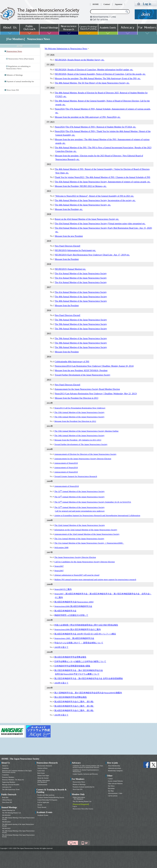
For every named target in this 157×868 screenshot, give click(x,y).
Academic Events (43, 815)
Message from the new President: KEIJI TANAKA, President (81, 371)
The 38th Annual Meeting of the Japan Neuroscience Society (81, 343)
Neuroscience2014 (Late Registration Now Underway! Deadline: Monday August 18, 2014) (94, 366)
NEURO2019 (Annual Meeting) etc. (70, 269)
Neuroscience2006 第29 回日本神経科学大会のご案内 (77, 629)
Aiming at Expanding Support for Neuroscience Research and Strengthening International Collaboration (97, 515)
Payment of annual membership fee (20, 81)
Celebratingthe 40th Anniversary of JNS (72, 362)
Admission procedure (115, 768)
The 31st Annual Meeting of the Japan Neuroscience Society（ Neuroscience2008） (89, 543)
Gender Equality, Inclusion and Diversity (85, 774)
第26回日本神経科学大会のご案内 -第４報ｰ (74, 706)
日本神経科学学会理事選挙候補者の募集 (72, 666)
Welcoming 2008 (61, 547)
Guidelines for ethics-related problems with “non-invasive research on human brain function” (88, 767)
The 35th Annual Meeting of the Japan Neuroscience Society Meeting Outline (86, 431)
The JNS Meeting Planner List (11, 813)
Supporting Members (9, 782)
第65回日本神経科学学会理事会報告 (70, 657)
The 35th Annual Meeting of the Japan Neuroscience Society (79, 412)
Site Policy (111, 786)
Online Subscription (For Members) (44, 781)
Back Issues (41, 773)
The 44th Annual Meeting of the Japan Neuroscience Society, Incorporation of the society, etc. (95, 200)
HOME (96, 4)
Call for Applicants (43, 802)
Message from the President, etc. (69, 209)
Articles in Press (42, 768)
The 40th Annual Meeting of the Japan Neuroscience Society (81, 297)
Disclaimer (111, 788)
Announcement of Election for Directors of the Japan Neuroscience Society (85, 454)
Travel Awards (42, 807)
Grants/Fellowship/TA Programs (47, 800)
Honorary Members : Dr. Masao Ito (13, 780)
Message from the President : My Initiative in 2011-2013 (78, 440)
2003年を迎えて (61, 715)
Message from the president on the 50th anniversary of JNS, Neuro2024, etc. (88, 117)
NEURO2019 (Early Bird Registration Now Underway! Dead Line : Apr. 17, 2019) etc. (92, 255)
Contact (107, 4)
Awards (40, 805)
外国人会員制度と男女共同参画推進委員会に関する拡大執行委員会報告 (86, 625)
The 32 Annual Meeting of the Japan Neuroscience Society (79, 491)
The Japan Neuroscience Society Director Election (75, 557)
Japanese (119, 4)
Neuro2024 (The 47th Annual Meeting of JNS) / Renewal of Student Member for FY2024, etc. (95, 127)
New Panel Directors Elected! (68, 246)
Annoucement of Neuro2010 (66, 463)
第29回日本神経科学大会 (65, 611)
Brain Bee (5, 797)
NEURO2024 (6, 822)
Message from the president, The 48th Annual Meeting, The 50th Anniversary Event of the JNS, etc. (98, 79)
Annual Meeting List (9, 810)
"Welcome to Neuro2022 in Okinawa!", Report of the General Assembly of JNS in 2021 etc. (94, 196)
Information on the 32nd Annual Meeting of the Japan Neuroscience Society (86, 530)
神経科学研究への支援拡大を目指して (71, 615)
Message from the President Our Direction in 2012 (75, 421)
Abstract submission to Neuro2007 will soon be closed (77, 575)
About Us (5, 766)
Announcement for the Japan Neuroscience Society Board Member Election (87, 389)
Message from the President (67, 259)
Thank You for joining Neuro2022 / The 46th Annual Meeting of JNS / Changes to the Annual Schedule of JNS (102, 177)
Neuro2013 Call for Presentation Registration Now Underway (80, 408)
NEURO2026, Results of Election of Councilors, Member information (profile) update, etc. (94, 70)
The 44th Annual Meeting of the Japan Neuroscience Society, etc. (83, 205)
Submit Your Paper (43, 776)
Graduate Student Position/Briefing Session (51, 797)
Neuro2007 (59, 566)
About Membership (114, 766)
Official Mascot (7, 800)
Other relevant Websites (115, 784)
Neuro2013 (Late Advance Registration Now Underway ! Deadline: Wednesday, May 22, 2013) (96, 394)
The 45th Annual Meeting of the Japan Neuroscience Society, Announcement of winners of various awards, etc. (103, 182)
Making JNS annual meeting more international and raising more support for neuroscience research (95, 579)
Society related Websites (115, 781)
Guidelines (5, 768)
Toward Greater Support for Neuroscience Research (76, 476)
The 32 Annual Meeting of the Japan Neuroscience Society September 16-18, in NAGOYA (93, 502)
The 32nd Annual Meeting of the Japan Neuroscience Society (80, 525)
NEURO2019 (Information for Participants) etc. (75, 250)
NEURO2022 (6, 828)
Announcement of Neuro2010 (67, 486)
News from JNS (13, 90)
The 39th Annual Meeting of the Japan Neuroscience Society (81, 320)
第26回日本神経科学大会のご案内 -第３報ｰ (74, 710)
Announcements (42, 785)
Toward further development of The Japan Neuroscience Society (81, 444)
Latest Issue (41, 771)
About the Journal (43, 778)
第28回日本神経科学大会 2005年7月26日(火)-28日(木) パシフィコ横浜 (85, 634)
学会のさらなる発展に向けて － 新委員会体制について (79, 643)
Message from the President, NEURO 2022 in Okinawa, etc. (81, 186)
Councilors (6, 775)
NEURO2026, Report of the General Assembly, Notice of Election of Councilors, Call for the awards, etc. (100, 74)
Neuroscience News (79, 782)
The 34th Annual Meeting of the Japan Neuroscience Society (79, 435)
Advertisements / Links (115, 793)
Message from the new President (69, 236)
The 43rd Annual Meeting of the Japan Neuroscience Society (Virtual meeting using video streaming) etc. (100, 224)
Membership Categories (115, 771)
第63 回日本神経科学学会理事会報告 (71, 697)
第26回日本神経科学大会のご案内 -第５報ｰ (74, 702)
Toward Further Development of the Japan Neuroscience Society (83, 375)
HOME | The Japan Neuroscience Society (20, 759)
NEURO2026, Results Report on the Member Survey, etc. (80, 60)
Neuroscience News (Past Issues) (21, 59)
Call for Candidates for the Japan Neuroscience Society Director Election (84, 562)
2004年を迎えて (61, 683)
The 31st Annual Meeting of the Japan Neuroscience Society (79, 539)
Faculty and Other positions (46, 795)
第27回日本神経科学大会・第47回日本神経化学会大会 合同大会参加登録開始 (88, 678)
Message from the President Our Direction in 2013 (76, 398)
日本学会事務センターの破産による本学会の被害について (80, 661)
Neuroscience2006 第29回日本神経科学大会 (73, 606)
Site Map (111, 791)
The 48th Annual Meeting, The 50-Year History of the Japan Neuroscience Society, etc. (92, 83)
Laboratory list (7, 787)
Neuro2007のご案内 (63, 589)
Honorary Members (8, 777)
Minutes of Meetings (15, 75)
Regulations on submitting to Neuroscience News (18, 67)
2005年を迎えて (61, 647)
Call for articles (113, 796)
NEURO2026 (6, 815)
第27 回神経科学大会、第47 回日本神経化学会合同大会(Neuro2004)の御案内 (88, 693)
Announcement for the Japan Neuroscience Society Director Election (83, 459)
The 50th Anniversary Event (11, 789)
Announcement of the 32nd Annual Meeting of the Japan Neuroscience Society (87, 534)
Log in (75, 806)
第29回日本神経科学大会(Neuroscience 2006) (74, 602)
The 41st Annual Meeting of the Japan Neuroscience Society (81, 274)
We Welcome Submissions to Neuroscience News (66, 49)
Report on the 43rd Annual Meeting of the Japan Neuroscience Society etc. (87, 219)
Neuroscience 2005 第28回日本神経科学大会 (74, 638)
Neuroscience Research (45, 766)
